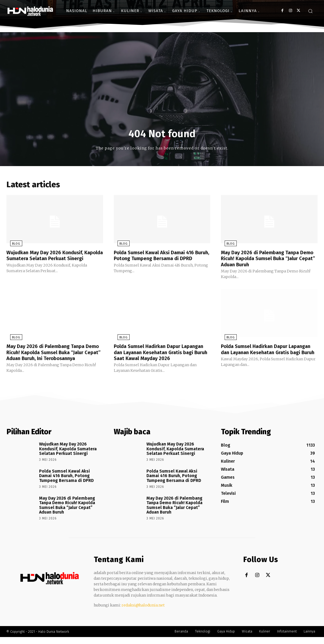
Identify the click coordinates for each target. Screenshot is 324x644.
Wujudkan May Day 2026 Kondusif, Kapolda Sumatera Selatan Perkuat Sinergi (50, 260)
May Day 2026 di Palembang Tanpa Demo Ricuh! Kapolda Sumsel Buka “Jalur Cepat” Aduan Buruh (263, 260)
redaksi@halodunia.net (143, 612)
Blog (12, 245)
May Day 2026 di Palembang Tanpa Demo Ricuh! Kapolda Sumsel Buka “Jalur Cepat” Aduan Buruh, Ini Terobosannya (49, 356)
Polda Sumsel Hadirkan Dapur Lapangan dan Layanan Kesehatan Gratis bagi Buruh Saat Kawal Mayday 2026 (159, 356)
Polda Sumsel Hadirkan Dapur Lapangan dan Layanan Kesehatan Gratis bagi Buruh (262, 353)
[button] (310, 11)
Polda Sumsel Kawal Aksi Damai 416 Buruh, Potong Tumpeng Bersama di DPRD (158, 260)
